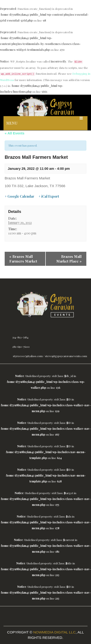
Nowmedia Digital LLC (54, 632)
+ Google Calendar (19, 196)
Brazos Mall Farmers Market (23, 259)
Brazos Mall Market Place (69, 259)
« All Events (14, 133)
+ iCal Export (49, 196)
